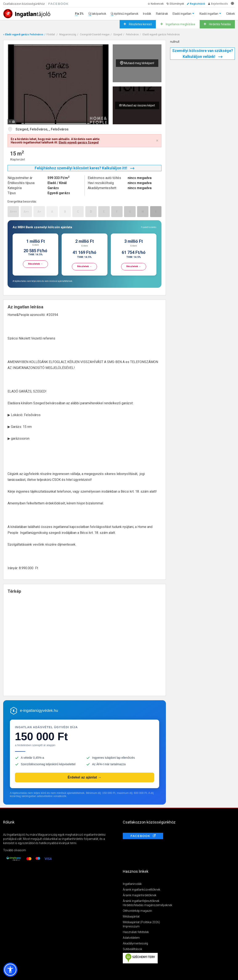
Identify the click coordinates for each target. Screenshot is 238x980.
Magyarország (68, 34)
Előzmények (177, 4)
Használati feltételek (136, 932)
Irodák (147, 14)
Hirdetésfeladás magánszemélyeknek (147, 905)
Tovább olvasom (15, 850)
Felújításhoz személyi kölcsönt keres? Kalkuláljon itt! (85, 168)
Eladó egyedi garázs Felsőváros (161, 34)
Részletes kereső (140, 24)
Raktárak (162, 14)
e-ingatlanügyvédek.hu (39, 711)
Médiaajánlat (131, 916)
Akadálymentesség (135, 943)
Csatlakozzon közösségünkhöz (24, 4)
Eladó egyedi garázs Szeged (79, 142)
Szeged (118, 34)
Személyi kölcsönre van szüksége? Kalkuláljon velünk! (203, 54)
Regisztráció (198, 4)
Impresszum (131, 926)
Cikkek (231, 14)
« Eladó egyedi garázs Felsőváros (23, 34)
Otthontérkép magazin (137, 911)
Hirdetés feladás (220, 24)
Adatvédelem (131, 938)
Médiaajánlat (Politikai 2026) (141, 922)
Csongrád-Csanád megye (95, 34)
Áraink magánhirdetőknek (140, 895)
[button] (10, 970)
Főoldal (51, 34)
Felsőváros (132, 34)
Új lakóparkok (97, 14)
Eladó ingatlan (182, 14)
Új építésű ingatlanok (125, 14)
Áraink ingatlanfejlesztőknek (141, 901)
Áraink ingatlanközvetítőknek (141, 890)
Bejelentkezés (219, 4)
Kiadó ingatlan (209, 14)
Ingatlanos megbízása (180, 24)
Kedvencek (157, 4)
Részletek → (35, 264)
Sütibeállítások (132, 949)
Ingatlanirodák (132, 884)
